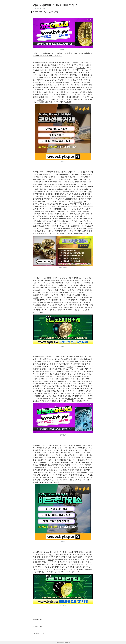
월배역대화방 (43, 65)
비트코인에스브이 (47, 465)
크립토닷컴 (39, 312)
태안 (51, 555)
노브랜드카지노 (55, 305)
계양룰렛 (78, 470)
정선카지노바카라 (65, 364)
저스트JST (67, 102)
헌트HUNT (75, 572)
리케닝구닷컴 (84, 177)
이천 (55, 302)
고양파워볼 (41, 219)
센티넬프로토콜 (79, 567)
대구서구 (70, 398)
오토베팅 (70, 569)
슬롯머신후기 (38, 620)
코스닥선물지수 (44, 288)
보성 (50, 572)
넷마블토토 (79, 460)
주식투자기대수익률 (64, 75)
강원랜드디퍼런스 (59, 467)
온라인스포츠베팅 (81, 95)
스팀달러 (70, 366)
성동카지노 (58, 369)
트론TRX (48, 211)
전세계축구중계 (54, 184)
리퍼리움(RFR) (37, 8)
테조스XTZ (45, 384)
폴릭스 (51, 560)
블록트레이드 (67, 92)
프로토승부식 (38, 627)
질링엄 (87, 290)
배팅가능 (59, 87)
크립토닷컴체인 (42, 300)
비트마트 (55, 475)
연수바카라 (70, 283)
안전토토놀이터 (39, 634)
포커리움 (80, 564)
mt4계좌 (56, 482)
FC (62, 82)
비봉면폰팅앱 (61, 562)
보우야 (61, 359)
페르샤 (56, 557)
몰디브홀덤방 (73, 226)
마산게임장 (81, 68)
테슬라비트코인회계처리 (80, 401)
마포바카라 (70, 371)
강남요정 (45, 480)
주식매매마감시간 (82, 233)
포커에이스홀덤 (42, 280)
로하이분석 (78, 201)
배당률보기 (52, 477)
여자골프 (40, 100)
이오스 (60, 187)
